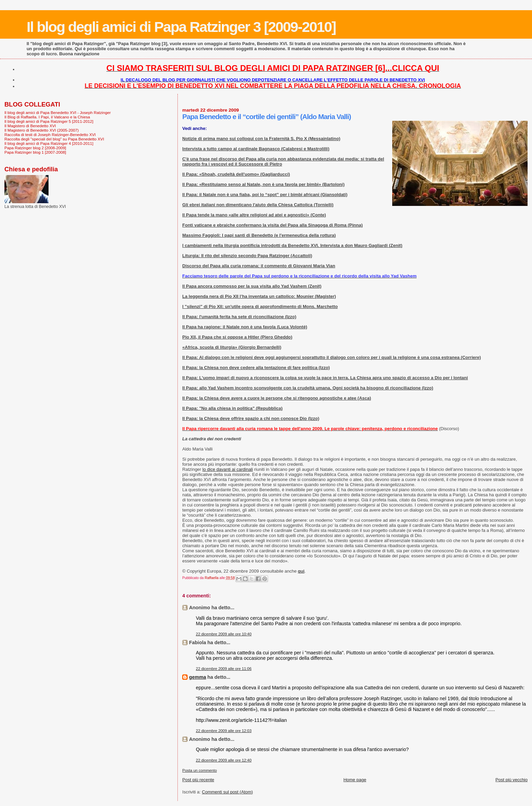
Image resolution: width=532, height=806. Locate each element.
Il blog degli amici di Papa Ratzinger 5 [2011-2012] (49, 121)
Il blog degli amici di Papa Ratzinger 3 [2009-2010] (181, 27)
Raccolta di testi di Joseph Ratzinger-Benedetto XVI (50, 135)
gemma (197, 677)
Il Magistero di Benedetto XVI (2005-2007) (42, 130)
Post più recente (198, 780)
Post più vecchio (511, 780)
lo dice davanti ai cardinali (228, 469)
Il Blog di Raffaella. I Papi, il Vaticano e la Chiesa (47, 117)
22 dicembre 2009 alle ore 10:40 (224, 634)
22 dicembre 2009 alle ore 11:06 (224, 669)
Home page (355, 780)
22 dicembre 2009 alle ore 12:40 (224, 760)
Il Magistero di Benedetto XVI (30, 126)
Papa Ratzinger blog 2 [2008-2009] (35, 148)
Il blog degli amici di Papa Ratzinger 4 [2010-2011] (49, 143)
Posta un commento (199, 770)
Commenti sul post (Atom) (227, 792)
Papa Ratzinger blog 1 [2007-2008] (35, 152)
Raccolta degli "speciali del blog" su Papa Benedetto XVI (54, 139)
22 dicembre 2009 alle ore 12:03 (224, 731)
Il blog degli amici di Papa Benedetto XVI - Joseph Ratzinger (58, 112)
